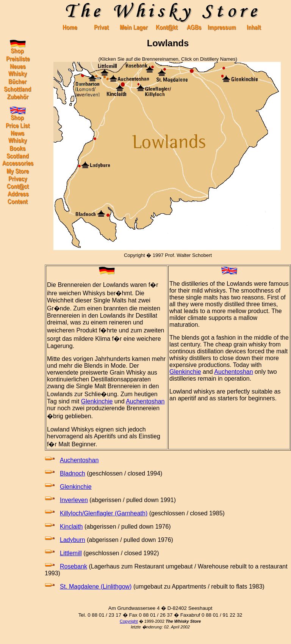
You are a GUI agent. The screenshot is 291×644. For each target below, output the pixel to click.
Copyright (129, 621)
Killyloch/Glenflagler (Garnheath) (104, 513)
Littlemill (71, 553)
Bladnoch (73, 473)
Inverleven (74, 500)
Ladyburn (73, 540)
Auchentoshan (145, 401)
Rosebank (74, 566)
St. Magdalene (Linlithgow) (96, 587)
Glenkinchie (97, 401)
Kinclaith (71, 527)
